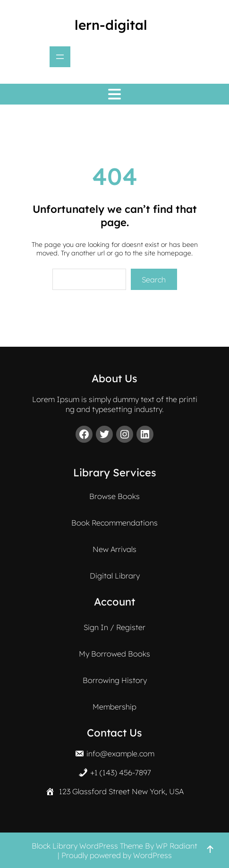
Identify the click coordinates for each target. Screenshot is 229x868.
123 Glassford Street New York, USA (121, 791)
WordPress (153, 855)
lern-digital (111, 25)
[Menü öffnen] (60, 57)
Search (154, 280)
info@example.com (120, 754)
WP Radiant (177, 846)
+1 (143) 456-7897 (121, 772)
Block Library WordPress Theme (87, 846)
